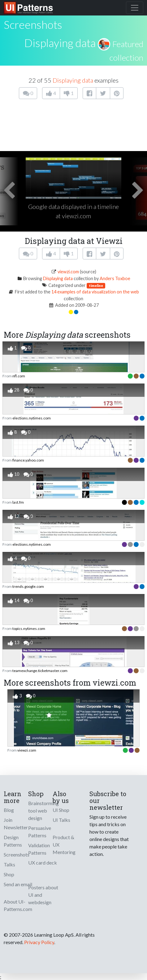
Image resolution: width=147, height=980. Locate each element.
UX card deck (43, 863)
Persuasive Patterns (40, 832)
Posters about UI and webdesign (43, 895)
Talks (9, 864)
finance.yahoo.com (28, 460)
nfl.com (19, 376)
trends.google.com (28, 586)
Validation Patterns (39, 849)
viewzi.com (68, 272)
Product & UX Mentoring (64, 845)
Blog (9, 810)
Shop (9, 874)
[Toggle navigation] (135, 8)
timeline (96, 286)
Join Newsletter (16, 824)
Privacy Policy (39, 942)
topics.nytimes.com (29, 629)
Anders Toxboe (115, 278)
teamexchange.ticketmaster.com (40, 671)
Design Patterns (13, 841)
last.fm (18, 502)
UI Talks (61, 820)
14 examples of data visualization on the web (95, 292)
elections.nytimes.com (32, 418)
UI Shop (61, 810)
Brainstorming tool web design (43, 811)
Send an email (18, 884)
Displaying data (60, 43)
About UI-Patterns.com (18, 905)
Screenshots (17, 854)
